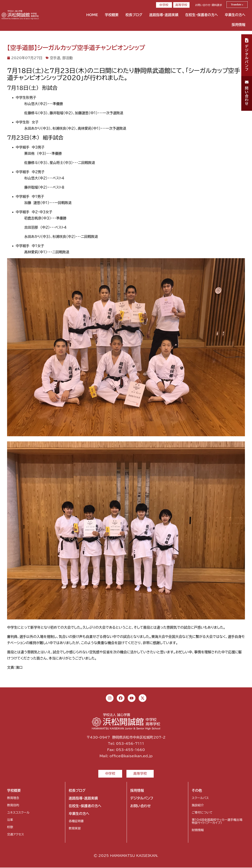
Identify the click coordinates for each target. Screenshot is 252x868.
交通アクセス (16, 835)
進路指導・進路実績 (164, 15)
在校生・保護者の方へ (202, 15)
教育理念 (13, 798)
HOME (92, 15)
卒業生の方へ (235, 15)
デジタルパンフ (142, 799)
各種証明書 (76, 822)
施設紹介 (198, 806)
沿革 (10, 820)
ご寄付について (202, 813)
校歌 (10, 828)
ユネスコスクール (18, 813)
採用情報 (238, 25)
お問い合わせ (141, 806)
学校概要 (112, 15)
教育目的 (13, 806)
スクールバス (200, 798)
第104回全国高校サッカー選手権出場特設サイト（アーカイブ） (217, 822)
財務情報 (198, 831)
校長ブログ (134, 15)
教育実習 (75, 829)
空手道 (55, 58)
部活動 (68, 58)
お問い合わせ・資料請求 (209, 5)
